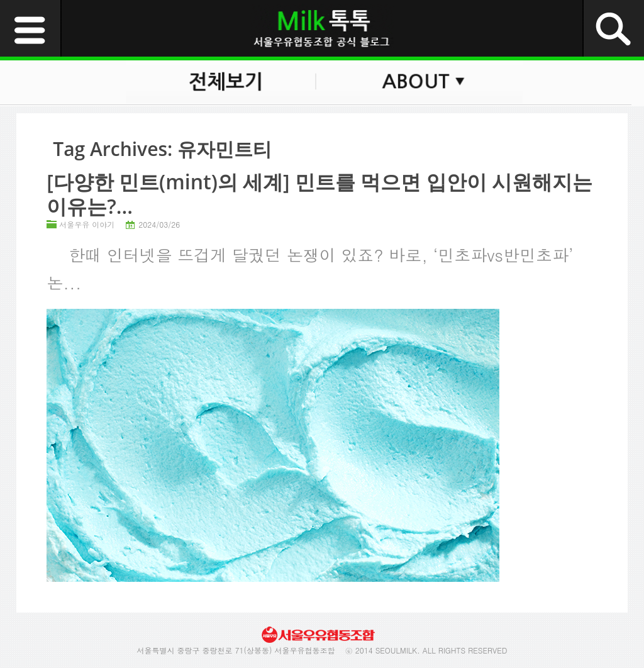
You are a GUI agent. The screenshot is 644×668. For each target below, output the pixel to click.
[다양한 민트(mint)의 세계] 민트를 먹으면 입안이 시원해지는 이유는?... (319, 193)
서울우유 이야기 (87, 224)
